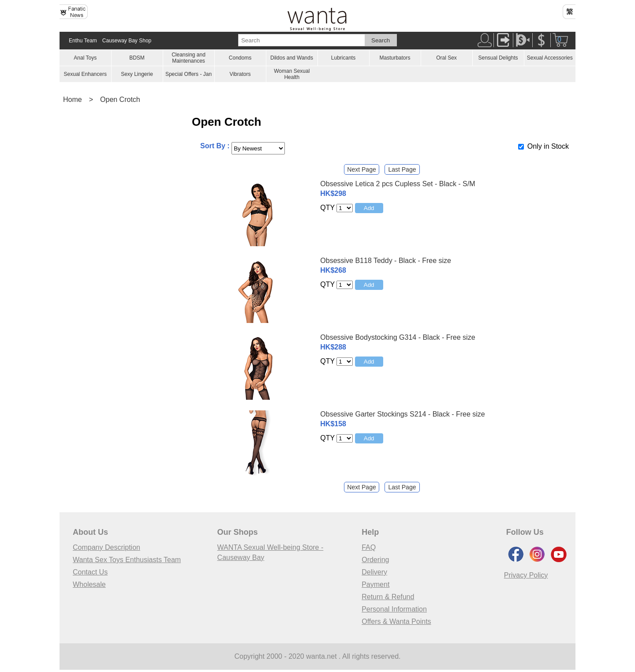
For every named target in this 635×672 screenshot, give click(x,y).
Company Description (106, 547)
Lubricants (343, 58)
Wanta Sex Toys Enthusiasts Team (127, 560)
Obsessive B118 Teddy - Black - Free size (386, 261)
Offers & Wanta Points (396, 621)
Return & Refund (388, 597)
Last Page (402, 169)
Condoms (240, 58)
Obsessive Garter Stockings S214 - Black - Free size (402, 414)
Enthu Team (83, 41)
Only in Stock (548, 146)
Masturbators (395, 58)
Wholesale (89, 584)
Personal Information (394, 609)
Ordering (375, 560)
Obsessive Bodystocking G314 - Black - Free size (398, 337)
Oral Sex (446, 58)
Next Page (361, 169)
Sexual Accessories (550, 58)
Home (73, 99)
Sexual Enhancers (85, 74)
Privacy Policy (526, 575)
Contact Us (90, 572)
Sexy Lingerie (137, 74)
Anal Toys (85, 58)
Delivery (374, 572)
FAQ (369, 547)
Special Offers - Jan (189, 74)
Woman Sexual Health (292, 74)
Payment (375, 584)
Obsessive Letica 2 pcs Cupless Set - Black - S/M (398, 184)
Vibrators (240, 74)
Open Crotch (120, 99)
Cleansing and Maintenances (189, 58)
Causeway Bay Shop (127, 41)
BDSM (137, 58)
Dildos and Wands (292, 58)
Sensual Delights (498, 58)
